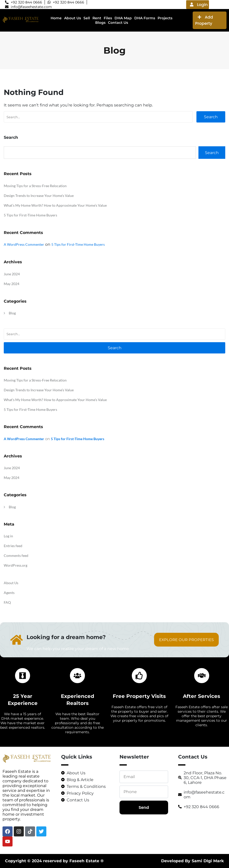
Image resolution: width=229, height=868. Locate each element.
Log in (8, 536)
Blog (12, 313)
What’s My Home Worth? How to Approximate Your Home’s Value (55, 205)
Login (199, 5)
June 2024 (12, 274)
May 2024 (12, 284)
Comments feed (16, 555)
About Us (11, 583)
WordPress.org (16, 565)
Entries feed (13, 546)
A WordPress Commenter (24, 244)
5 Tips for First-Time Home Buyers (30, 215)
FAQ (7, 602)
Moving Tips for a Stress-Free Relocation (35, 186)
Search (211, 117)
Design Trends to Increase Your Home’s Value (39, 196)
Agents (9, 593)
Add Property (204, 20)
